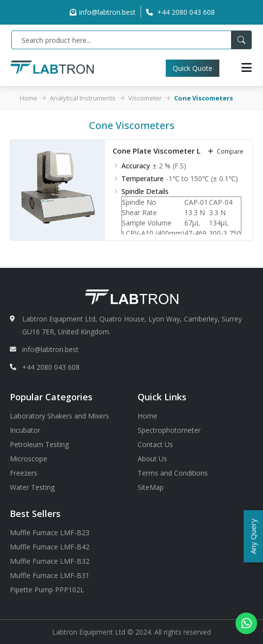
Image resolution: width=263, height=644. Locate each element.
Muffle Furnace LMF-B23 (50, 532)
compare (226, 151)
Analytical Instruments (83, 98)
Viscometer (145, 98)
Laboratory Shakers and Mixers (59, 416)
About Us (152, 459)
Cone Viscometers (204, 98)
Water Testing (32, 487)
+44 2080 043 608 (51, 367)
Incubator (25, 430)
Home (29, 98)
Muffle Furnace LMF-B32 (50, 561)
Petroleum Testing (39, 444)
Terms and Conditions (173, 473)
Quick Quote (201, 68)
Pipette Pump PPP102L (47, 590)
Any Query (253, 536)
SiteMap (151, 487)
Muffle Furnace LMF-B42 (50, 547)
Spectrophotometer (169, 430)
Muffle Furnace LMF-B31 (50, 575)
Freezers (24, 473)
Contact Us (155, 444)
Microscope (29, 459)
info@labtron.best (103, 12)
